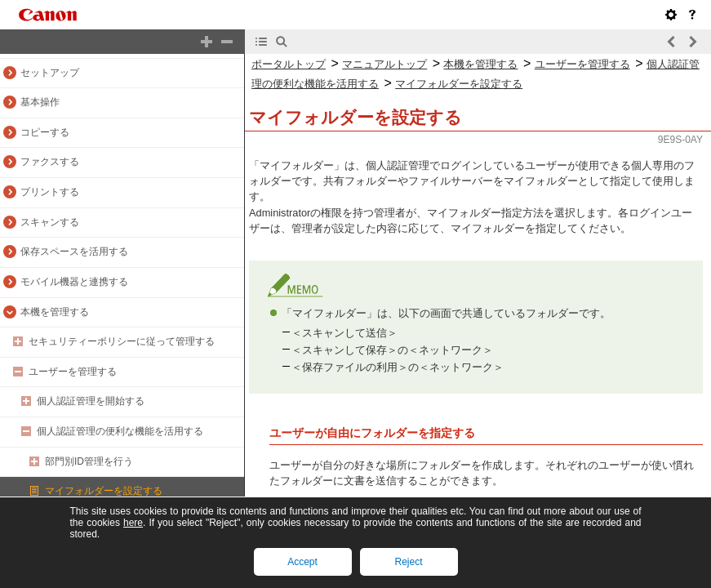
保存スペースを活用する (74, 252)
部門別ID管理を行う (89, 461)
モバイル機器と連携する (74, 282)
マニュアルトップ (384, 64)
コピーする (45, 132)
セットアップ (50, 73)
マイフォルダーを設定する (104, 491)
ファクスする (50, 162)
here (133, 523)
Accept (302, 562)
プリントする (50, 192)
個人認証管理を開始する (91, 401)
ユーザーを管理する (73, 372)
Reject (408, 562)
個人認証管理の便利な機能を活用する (120, 431)
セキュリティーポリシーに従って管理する (122, 341)
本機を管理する (55, 312)
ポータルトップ (289, 64)
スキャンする (50, 222)
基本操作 (40, 102)
